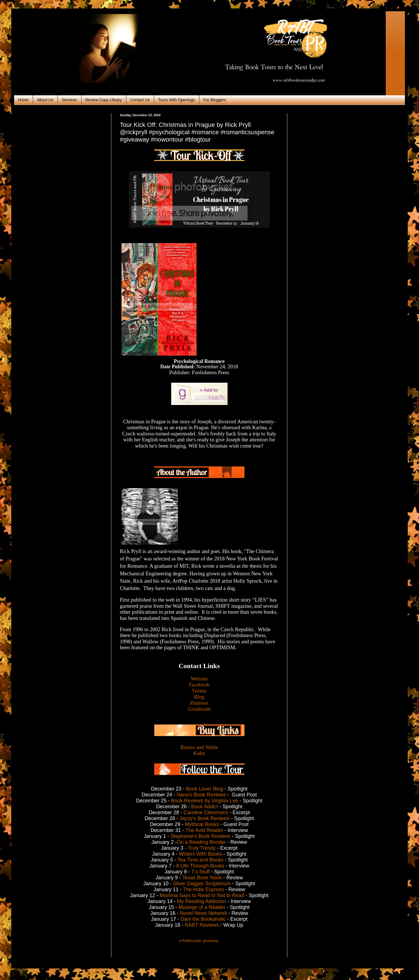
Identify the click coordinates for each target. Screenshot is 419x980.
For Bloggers (215, 100)
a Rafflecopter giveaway (199, 941)
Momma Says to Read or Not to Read (202, 895)
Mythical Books (202, 824)
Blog (199, 697)
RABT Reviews (202, 925)
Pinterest (199, 703)
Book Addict (205, 807)
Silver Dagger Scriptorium (202, 884)
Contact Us (140, 100)
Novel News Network (203, 913)
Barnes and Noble (199, 747)
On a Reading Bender (201, 842)
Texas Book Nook (202, 878)
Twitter (199, 691)
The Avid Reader (204, 830)
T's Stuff (200, 872)
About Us (45, 100)
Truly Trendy (202, 848)
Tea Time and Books (200, 860)
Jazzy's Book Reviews (205, 818)
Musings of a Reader (202, 907)
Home (23, 100)
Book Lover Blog (204, 789)
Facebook (199, 685)
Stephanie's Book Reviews (201, 836)
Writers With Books (201, 854)
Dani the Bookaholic (203, 919)
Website (199, 679)
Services (69, 100)
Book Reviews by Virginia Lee (205, 801)
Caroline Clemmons (206, 812)
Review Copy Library (104, 100)
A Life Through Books (200, 866)
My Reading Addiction (202, 901)
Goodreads (199, 709)
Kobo (199, 753)
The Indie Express (203, 889)
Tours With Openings (177, 100)
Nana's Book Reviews (201, 795)
